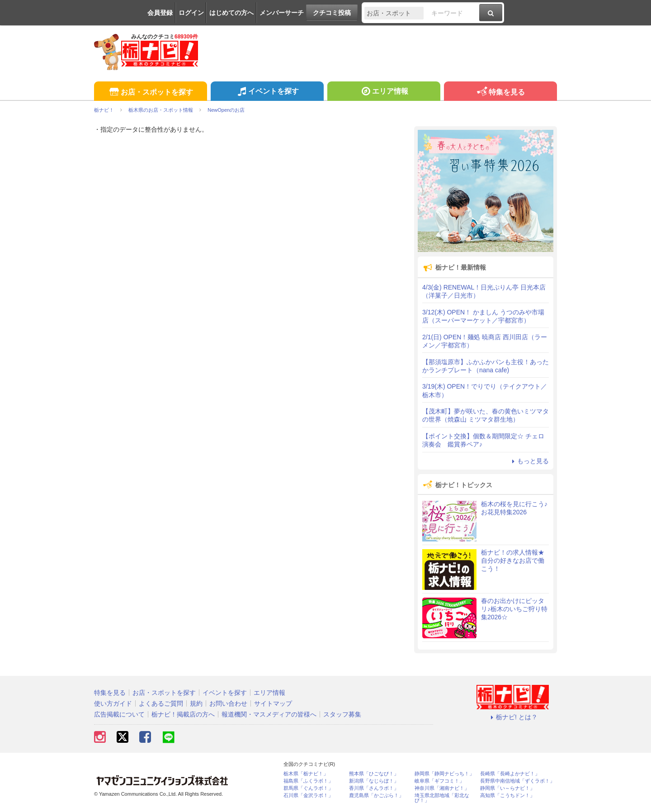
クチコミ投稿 (332, 13)
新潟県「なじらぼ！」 (374, 781)
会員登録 (160, 13)
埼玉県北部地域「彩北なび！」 (442, 798)
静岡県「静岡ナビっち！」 (444, 774)
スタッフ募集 (342, 714)
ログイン (191, 13)
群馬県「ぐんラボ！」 (308, 788)
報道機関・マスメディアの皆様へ (269, 714)
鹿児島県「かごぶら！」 (376, 795)
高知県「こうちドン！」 (507, 795)
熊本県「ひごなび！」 (374, 774)
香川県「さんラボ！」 (374, 788)
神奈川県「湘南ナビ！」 (442, 788)
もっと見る (529, 461)
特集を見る (500, 93)
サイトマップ (273, 703)
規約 (196, 703)
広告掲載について (119, 714)
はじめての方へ (231, 13)
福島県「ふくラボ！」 (308, 781)
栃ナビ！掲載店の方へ (183, 714)
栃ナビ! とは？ (513, 717)
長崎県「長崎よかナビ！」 (510, 774)
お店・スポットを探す (150, 93)
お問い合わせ (228, 703)
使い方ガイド (113, 703)
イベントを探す (267, 92)
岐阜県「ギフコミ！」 (439, 781)
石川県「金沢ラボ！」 (308, 795)
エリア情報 (384, 92)
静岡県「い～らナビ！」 (507, 788)
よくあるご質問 (161, 703)
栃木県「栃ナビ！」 (306, 774)
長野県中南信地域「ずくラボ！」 (517, 781)
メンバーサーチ (282, 13)
